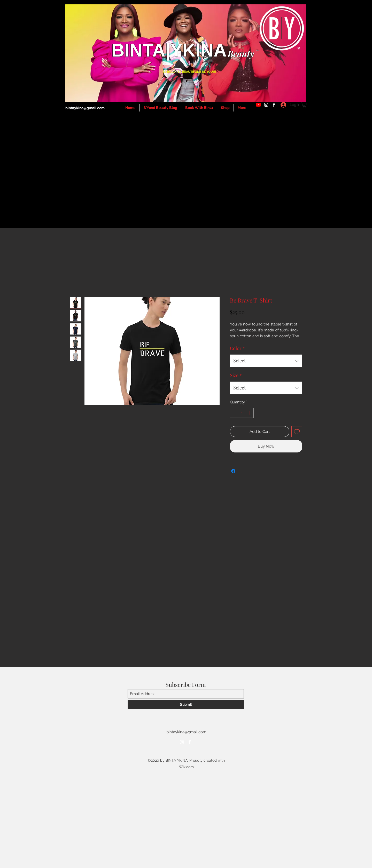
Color (237, 348)
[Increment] (250, 413)
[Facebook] (274, 105)
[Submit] (186, 704)
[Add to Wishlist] (297, 432)
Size (236, 375)
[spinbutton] (242, 413)
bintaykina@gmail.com (85, 108)
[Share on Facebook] (233, 471)
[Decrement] (234, 413)
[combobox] (266, 361)
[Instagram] (266, 105)
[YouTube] (258, 105)
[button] (225, 108)
